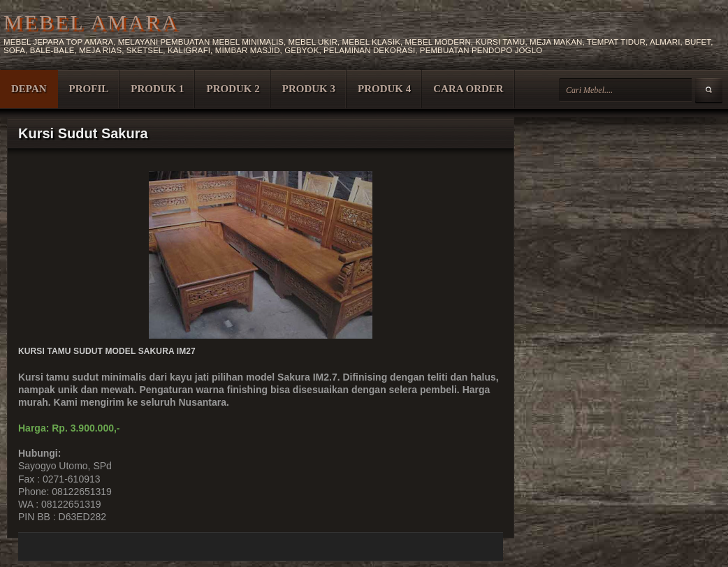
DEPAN (29, 89)
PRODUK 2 (233, 89)
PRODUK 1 (157, 89)
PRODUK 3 (309, 89)
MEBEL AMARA (91, 22)
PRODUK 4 (384, 89)
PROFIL (89, 89)
